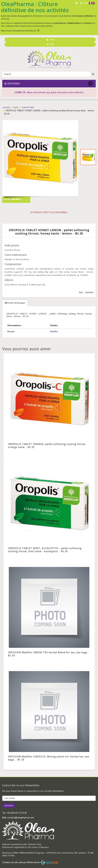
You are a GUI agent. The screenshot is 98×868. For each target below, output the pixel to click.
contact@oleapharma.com (21, 818)
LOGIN (51, 40)
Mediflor (16, 199)
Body (16, 108)
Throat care (28, 108)
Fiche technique (15, 303)
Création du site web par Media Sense (30, 862)
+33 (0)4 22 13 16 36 (16, 813)
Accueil (7, 108)
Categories (49, 84)
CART (51, 44)
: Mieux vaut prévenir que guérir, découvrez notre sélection (49, 92)
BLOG (86, 3)
